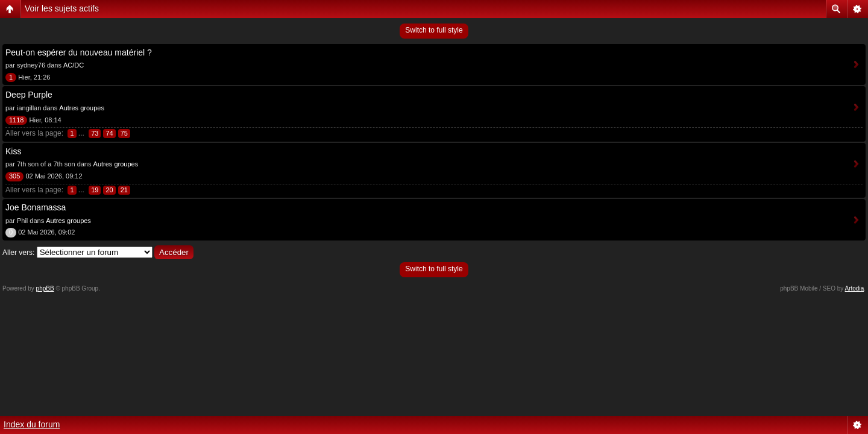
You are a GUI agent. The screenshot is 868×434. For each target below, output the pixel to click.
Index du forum (32, 424)
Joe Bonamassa (36, 207)
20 (109, 190)
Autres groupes (82, 108)
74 (109, 133)
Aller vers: (18, 253)
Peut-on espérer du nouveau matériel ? (79, 52)
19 (95, 190)
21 (124, 190)
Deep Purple (29, 95)
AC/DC (74, 65)
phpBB (45, 288)
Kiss (13, 151)
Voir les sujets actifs (62, 8)
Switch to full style (434, 30)
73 (95, 133)
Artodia (855, 288)
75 (124, 133)
